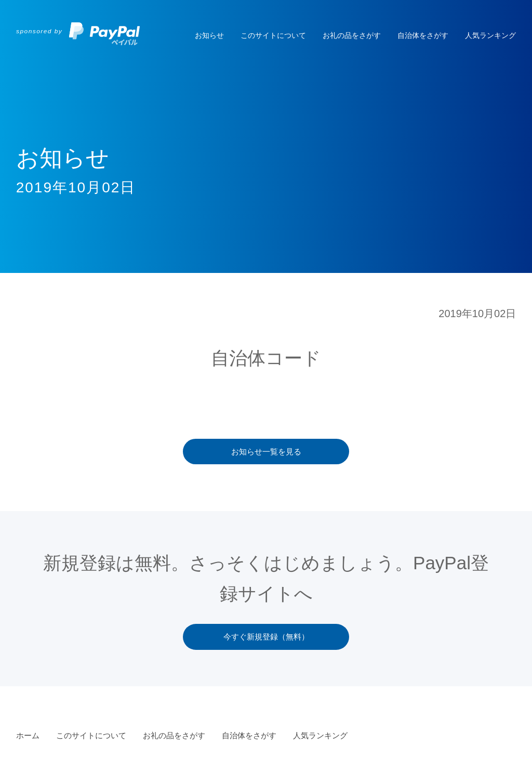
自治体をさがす (423, 35)
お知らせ (209, 35)
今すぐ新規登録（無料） (266, 637)
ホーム (28, 735)
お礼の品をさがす (352, 35)
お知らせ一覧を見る (266, 452)
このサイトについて (273, 35)
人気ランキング (490, 35)
